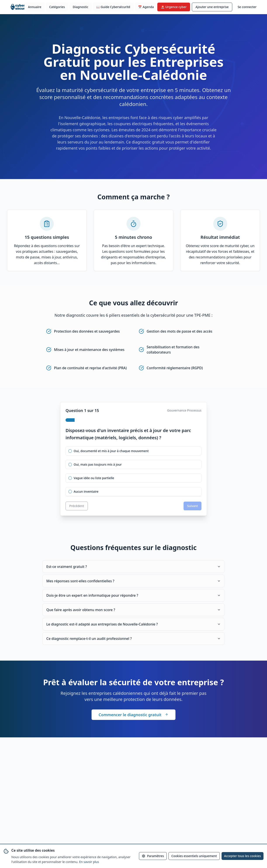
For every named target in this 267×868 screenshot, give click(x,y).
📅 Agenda (146, 7)
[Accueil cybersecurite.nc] (21, 7)
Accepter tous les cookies (243, 856)
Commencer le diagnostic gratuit (133, 715)
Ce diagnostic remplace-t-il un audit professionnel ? (133, 639)
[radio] (70, 451)
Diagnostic (81, 7)
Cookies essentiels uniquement (194, 856)
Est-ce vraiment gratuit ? (133, 567)
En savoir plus (89, 862)
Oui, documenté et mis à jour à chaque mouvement (111, 451)
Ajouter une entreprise (212, 7)
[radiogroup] (133, 471)
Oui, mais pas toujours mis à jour (98, 465)
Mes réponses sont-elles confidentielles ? (133, 581)
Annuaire (35, 7)
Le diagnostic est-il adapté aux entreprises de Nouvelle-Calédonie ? (133, 624)
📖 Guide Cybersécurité (113, 7)
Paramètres (153, 856)
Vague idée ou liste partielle (94, 478)
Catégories (57, 7)
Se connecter (247, 7)
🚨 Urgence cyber (174, 7)
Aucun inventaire (86, 492)
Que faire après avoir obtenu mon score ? (133, 610)
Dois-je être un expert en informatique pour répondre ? (133, 595)
